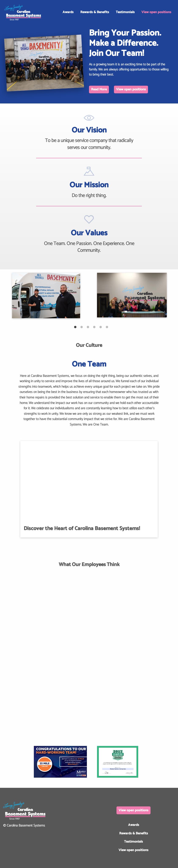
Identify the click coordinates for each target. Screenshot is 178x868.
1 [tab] (73, 325)
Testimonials (125, 12)
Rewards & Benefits (95, 12)
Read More (99, 89)
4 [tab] (92, 325)
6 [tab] (105, 325)
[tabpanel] (46, 296)
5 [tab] (99, 325)
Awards (68, 12)
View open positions (156, 12)
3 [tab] (86, 325)
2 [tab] (79, 325)
